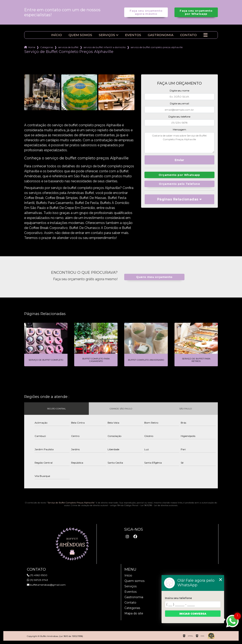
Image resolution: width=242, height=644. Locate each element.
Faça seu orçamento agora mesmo (146, 12)
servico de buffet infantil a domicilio (105, 47)
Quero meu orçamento (154, 277)
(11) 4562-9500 (37, 575)
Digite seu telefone (179, 117)
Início (56, 35)
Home (32, 47)
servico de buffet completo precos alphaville (157, 47)
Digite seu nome (179, 91)
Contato (188, 35)
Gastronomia (161, 35)
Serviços (107, 35)
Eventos (133, 35)
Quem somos (80, 35)
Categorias (47, 47)
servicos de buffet (68, 47)
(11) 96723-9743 (37, 580)
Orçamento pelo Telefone (179, 184)
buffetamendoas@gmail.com (46, 585)
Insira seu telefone (178, 598)
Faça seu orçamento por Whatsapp (196, 12)
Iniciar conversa (193, 614)
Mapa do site (134, 613)
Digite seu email (179, 103)
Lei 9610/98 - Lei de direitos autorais (159, 505)
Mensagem (179, 129)
